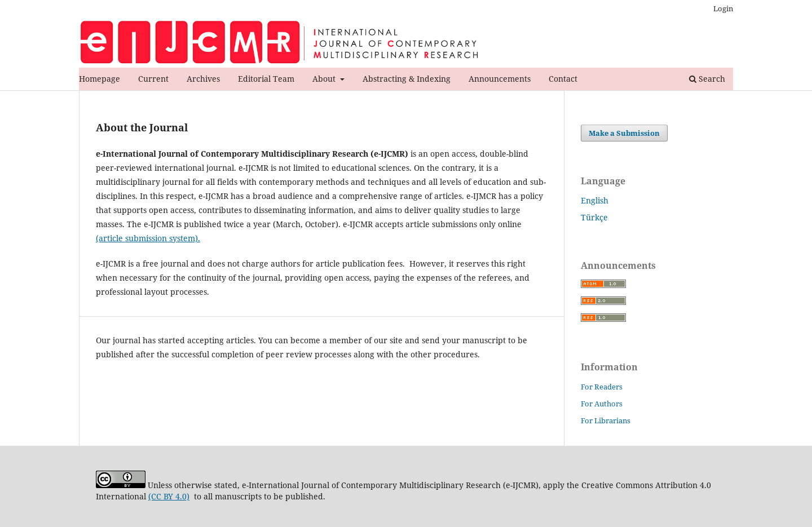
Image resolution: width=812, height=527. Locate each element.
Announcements (500, 79)
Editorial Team (266, 79)
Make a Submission (624, 133)
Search (707, 79)
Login (723, 8)
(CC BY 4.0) (169, 496)
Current (153, 79)
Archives (203, 79)
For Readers (602, 387)
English (595, 200)
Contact (563, 79)
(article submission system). (148, 238)
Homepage (100, 79)
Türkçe (594, 217)
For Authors (602, 404)
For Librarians (606, 420)
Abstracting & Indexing (407, 79)
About (325, 79)
